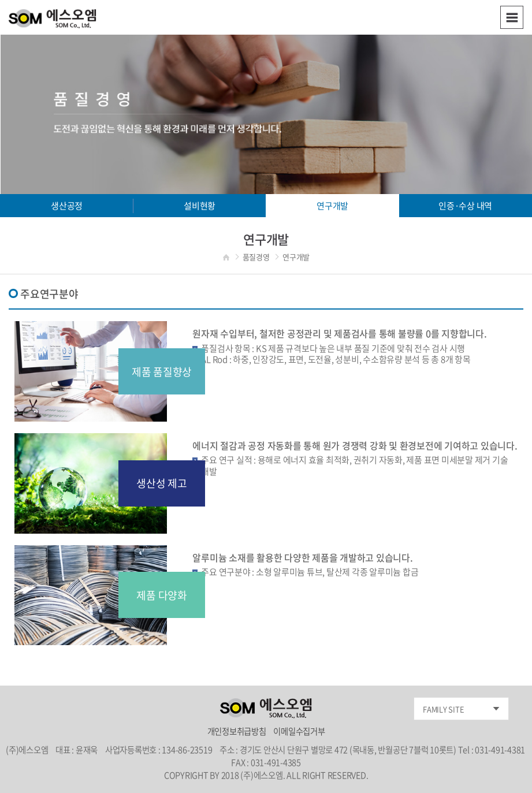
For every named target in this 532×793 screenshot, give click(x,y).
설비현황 (200, 206)
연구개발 (332, 206)
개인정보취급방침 (238, 731)
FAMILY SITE (443, 709)
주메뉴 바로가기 (0, 0)
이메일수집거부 (299, 731)
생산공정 (67, 206)
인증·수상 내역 (465, 206)
